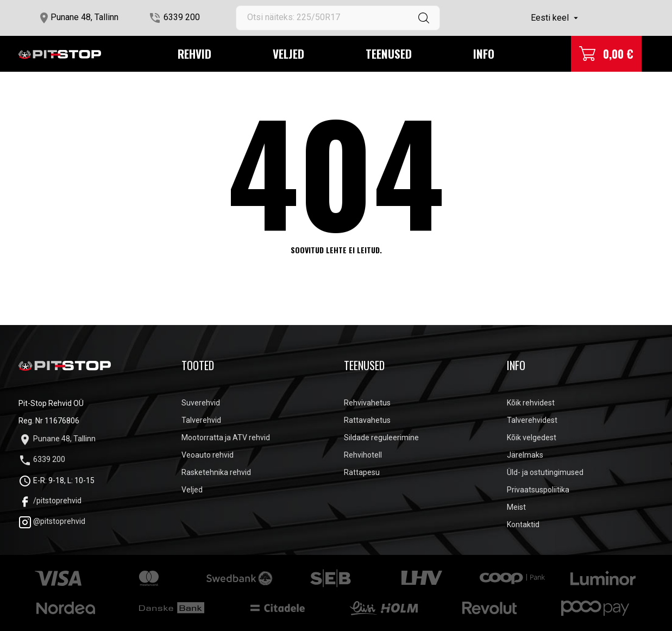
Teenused (389, 54)
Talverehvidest (532, 420)
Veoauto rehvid (208, 455)
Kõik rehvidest (531, 403)
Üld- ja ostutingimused (545, 472)
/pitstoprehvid (50, 501)
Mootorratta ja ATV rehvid (226, 438)
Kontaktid (523, 524)
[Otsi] (338, 18)
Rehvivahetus (367, 403)
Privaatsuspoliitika (538, 490)
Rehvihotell (363, 455)
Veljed (288, 54)
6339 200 (182, 17)
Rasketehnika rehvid (216, 472)
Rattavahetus (367, 420)
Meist (516, 507)
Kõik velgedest (532, 438)
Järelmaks (525, 455)
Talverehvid (201, 420)
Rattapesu (362, 472)
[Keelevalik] (556, 18)
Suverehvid (201, 403)
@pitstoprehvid (52, 521)
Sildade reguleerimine (381, 438)
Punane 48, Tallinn (84, 17)
